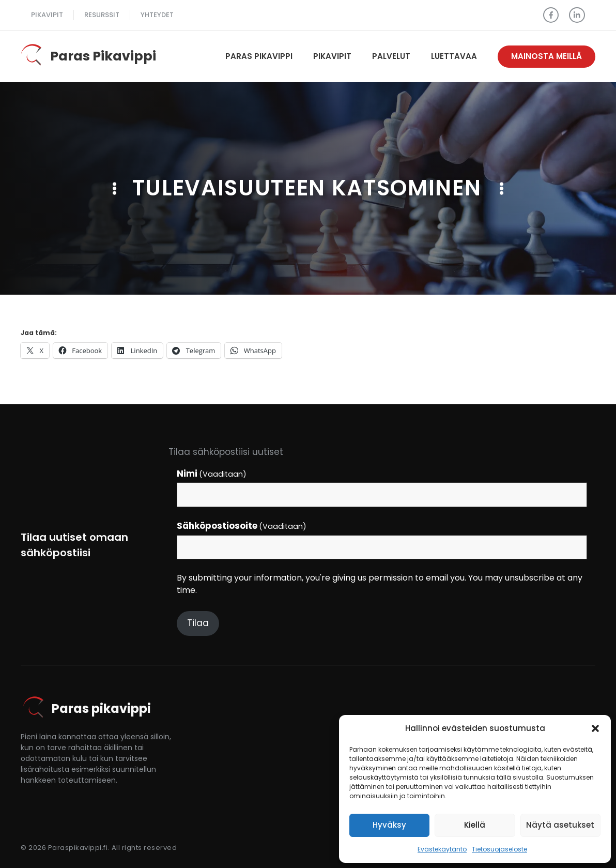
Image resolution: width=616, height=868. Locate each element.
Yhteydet (157, 15)
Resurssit (102, 15)
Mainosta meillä (546, 56)
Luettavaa (454, 56)
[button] (595, 728)
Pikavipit (332, 56)
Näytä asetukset (560, 825)
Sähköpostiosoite (242, 526)
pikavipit (47, 15)
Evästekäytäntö (442, 849)
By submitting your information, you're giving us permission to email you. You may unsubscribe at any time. (380, 584)
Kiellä (475, 825)
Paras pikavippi (259, 56)
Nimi (212, 474)
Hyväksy (389, 825)
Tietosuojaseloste (499, 849)
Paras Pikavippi (103, 56)
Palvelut (391, 56)
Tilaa (198, 623)
